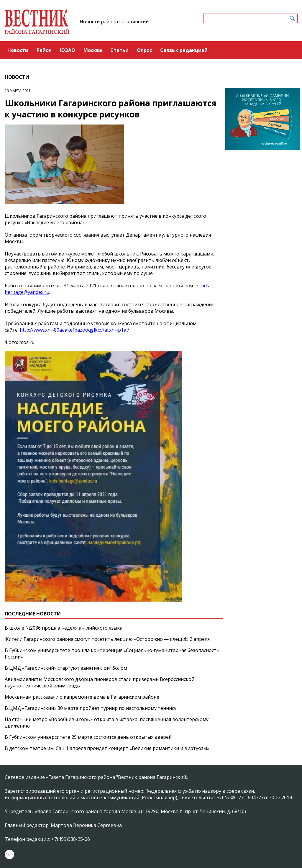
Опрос (144, 50)
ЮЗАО (68, 50)
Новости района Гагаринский (114, 22)
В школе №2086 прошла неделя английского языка (64, 628)
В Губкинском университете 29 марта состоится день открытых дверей (88, 737)
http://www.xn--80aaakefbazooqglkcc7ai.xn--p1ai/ (74, 330)
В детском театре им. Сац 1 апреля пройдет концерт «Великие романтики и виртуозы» (107, 748)
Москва (93, 50)
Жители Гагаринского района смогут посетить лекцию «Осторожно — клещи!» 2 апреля (107, 639)
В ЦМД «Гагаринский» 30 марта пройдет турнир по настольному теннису (91, 708)
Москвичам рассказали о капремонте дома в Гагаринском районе (82, 697)
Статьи (119, 50)
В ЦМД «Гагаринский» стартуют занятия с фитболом (66, 668)
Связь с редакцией (184, 50)
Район (44, 50)
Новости (18, 50)
